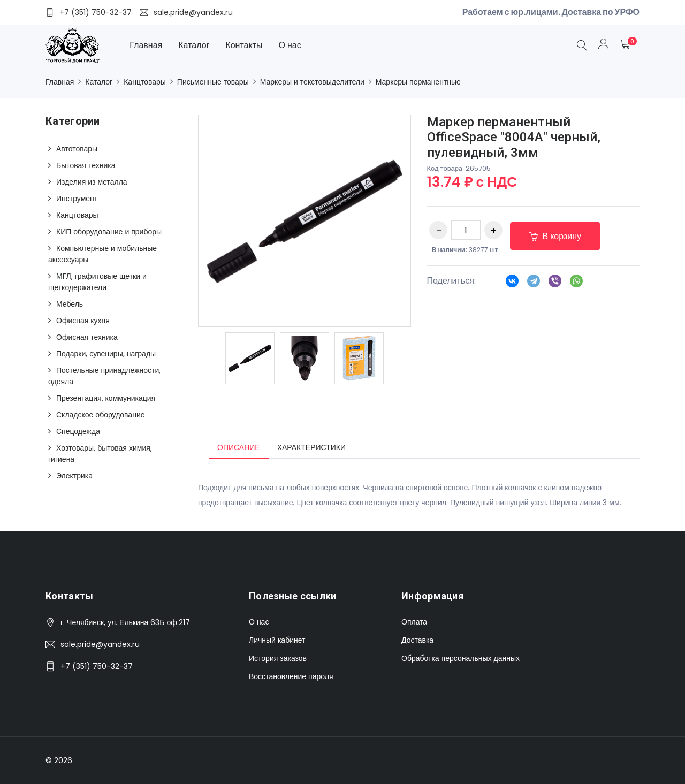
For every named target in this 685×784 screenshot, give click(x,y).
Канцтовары (145, 82)
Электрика (74, 476)
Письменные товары (213, 82)
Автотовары (77, 149)
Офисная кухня (83, 321)
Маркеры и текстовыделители (312, 82)
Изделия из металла (92, 182)
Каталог (194, 45)
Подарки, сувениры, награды (106, 354)
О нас (290, 45)
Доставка (417, 640)
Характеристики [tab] (311, 447)
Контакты (244, 45)
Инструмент (77, 199)
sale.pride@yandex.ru (100, 644)
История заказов (278, 658)
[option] (250, 358)
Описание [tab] (239, 447)
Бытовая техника (86, 165)
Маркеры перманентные (418, 82)
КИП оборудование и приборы (109, 232)
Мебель (70, 304)
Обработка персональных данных (461, 658)
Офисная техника (87, 337)
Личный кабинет (277, 640)
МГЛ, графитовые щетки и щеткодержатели (97, 282)
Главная (146, 45)
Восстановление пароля (291, 676)
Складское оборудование (101, 415)
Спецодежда (78, 431)
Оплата (414, 622)
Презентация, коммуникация (106, 398)
